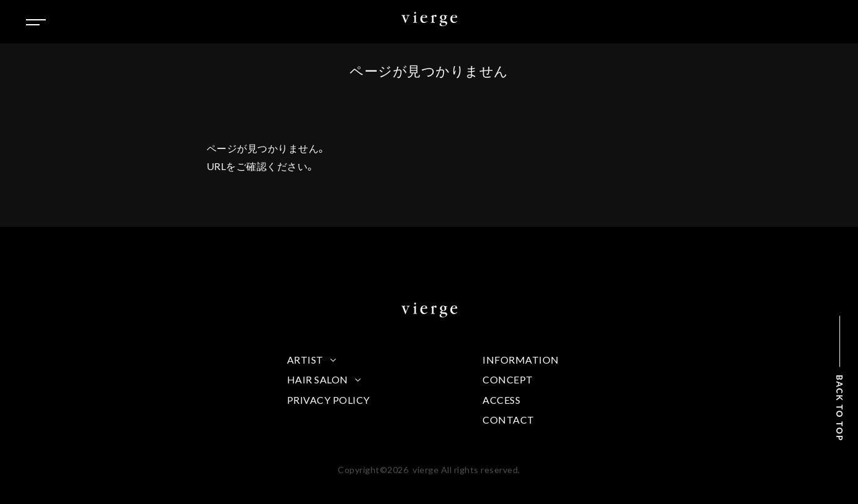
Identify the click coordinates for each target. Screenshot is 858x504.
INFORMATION (521, 360)
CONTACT (508, 420)
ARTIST (305, 360)
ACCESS (501, 400)
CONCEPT (508, 379)
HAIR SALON (318, 379)
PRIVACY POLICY (328, 400)
